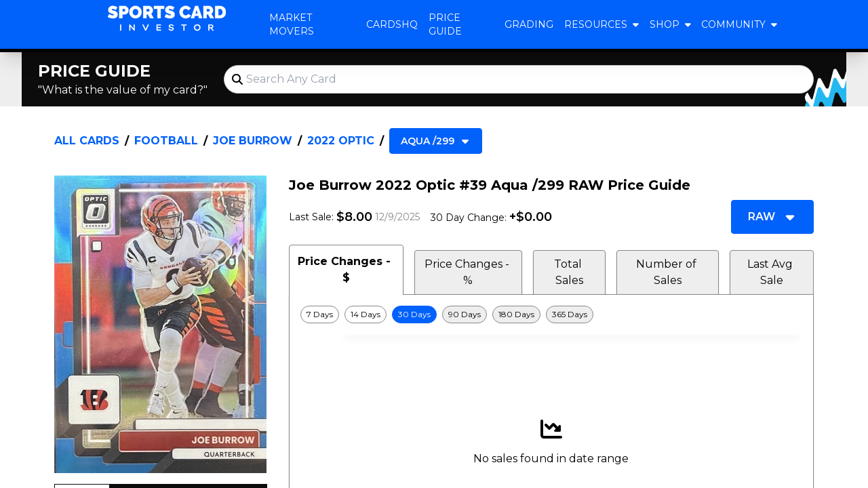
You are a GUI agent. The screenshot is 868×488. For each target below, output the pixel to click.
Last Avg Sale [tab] (771, 272)
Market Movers (292, 24)
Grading (529, 24)
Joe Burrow (253, 141)
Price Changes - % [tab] (468, 272)
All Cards (87, 141)
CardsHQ (392, 24)
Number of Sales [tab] (668, 272)
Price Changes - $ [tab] (346, 269)
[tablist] (551, 270)
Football (166, 141)
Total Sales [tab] (569, 272)
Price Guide (445, 24)
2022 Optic (341, 141)
